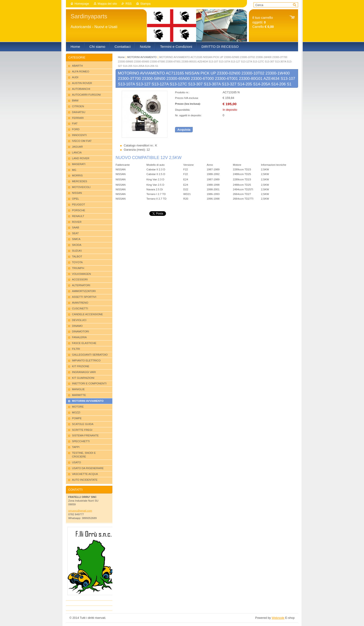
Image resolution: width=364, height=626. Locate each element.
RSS (129, 4)
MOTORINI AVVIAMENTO (142, 57)
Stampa (145, 4)
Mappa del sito (107, 4)
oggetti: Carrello (263, 22)
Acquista (184, 130)
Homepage (82, 4)
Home (121, 57)
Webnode (278, 618)
